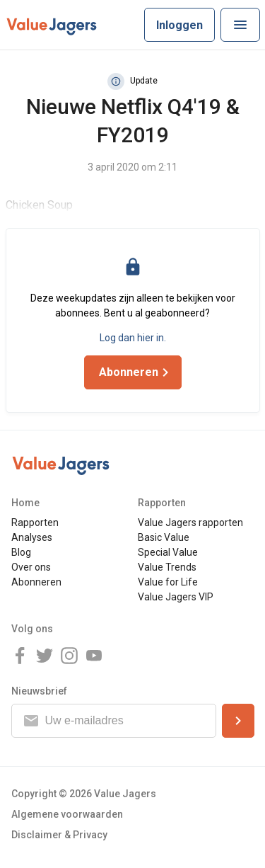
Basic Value (164, 537)
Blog (21, 552)
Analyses (32, 537)
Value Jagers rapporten (190, 522)
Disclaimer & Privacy (59, 835)
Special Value (168, 552)
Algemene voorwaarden (67, 814)
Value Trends (167, 567)
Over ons (31, 567)
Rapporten (35, 522)
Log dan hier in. (133, 338)
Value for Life (168, 582)
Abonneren (36, 582)
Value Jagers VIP (176, 597)
